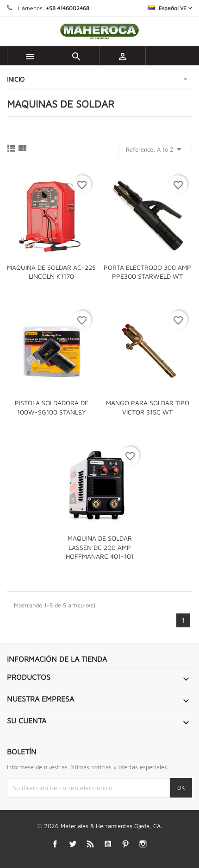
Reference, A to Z (155, 149)
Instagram (143, 844)
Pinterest (126, 844)
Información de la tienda (57, 659)
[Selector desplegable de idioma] (170, 8)
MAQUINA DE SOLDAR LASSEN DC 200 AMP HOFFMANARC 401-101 (100, 547)
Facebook (55, 844)
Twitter (73, 844)
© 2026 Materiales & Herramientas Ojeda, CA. (100, 826)
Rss (90, 844)
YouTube (108, 844)
